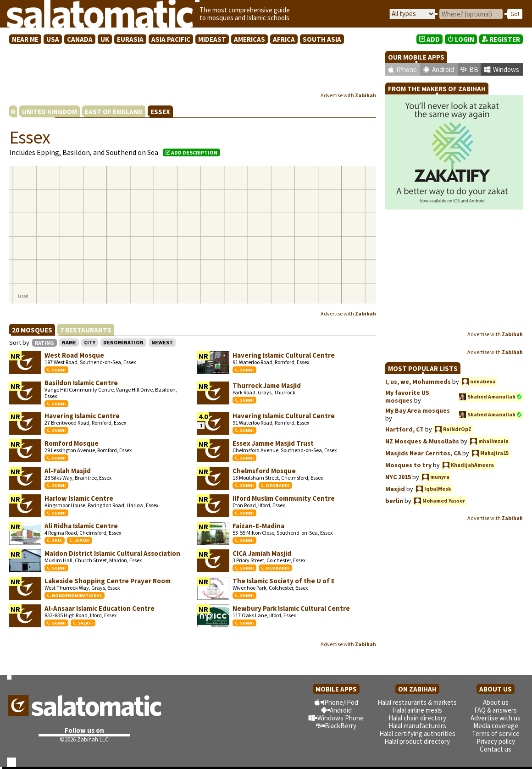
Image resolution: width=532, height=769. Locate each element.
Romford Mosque (72, 443)
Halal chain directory (417, 718)
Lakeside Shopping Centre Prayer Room (108, 581)
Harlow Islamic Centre (79, 498)
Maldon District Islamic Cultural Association (112, 553)
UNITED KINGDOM (50, 112)
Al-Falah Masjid (68, 471)
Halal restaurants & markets (417, 702)
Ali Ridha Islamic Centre (81, 526)
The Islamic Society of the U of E (284, 581)
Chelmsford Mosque (264, 471)
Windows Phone (341, 718)
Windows (506, 69)
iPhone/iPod (341, 702)
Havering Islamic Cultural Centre (284, 355)
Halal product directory (417, 741)
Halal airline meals (417, 710)
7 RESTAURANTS (86, 330)
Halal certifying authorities (417, 733)
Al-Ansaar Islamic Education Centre (100, 608)
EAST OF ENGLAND (114, 112)
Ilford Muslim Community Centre (284, 498)
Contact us (496, 749)
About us (496, 702)
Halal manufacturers (417, 726)
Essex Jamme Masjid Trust (273, 443)
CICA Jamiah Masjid (262, 553)
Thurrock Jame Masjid (267, 385)
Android (443, 69)
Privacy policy (496, 741)
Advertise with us (496, 718)
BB (474, 69)
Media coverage (496, 726)
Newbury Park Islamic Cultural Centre (291, 608)
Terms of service (496, 733)
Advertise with (348, 95)
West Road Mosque (74, 355)
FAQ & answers (496, 710)
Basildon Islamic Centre (81, 383)
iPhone (407, 69)
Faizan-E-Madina (258, 526)
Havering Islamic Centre (82, 416)
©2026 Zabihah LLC (84, 739)
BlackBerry (341, 726)
